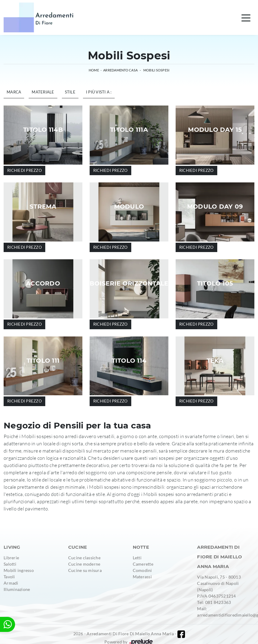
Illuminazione (17, 589)
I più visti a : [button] (99, 92)
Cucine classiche (84, 558)
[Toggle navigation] (246, 17)
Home (94, 70)
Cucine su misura (85, 570)
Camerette (143, 564)
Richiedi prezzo (24, 170)
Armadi (11, 583)
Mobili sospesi (156, 70)
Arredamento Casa (120, 70)
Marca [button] (14, 92)
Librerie (11, 558)
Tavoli (9, 577)
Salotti (10, 564)
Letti (137, 558)
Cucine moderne (84, 564)
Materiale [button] (43, 92)
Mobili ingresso (19, 570)
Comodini (142, 570)
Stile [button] (70, 92)
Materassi (142, 577)
